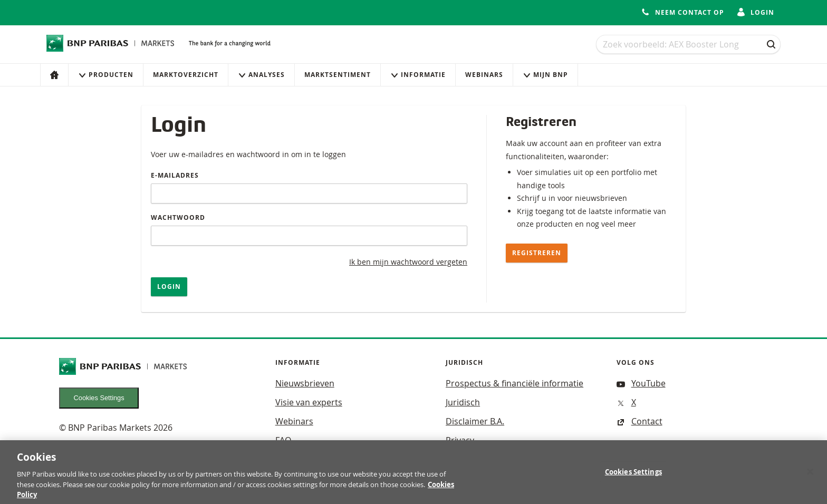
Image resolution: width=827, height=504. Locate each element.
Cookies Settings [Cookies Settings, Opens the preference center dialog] (633, 477)
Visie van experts (309, 402)
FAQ (283, 440)
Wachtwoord (178, 217)
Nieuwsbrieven (305, 383)
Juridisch (463, 402)
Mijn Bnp (545, 75)
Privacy (460, 440)
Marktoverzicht (186, 75)
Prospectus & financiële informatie (515, 383)
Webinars (484, 75)
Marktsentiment (338, 75)
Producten (106, 75)
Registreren (537, 253)
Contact (640, 421)
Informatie (418, 75)
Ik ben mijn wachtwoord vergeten (408, 262)
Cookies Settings (99, 398)
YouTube (641, 383)
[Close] (810, 476)
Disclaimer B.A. (475, 421)
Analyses (261, 75)
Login (169, 287)
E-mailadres (175, 175)
